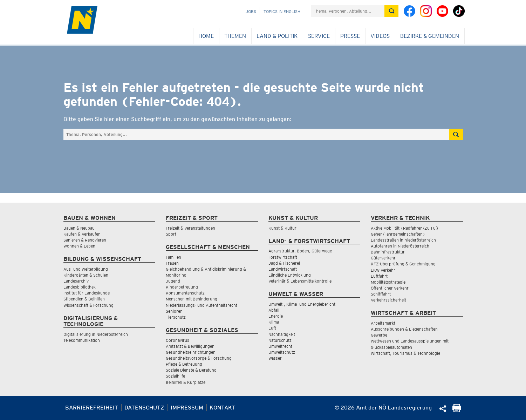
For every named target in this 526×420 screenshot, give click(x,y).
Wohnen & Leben (79, 246)
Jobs (251, 11)
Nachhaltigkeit (282, 334)
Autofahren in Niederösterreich (400, 246)
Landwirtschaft (283, 269)
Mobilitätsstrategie (388, 282)
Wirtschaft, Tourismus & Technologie (405, 353)
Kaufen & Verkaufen (82, 234)
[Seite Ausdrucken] (457, 410)
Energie (276, 316)
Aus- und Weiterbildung (86, 269)
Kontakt (222, 408)
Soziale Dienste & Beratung (191, 370)
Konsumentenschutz (185, 293)
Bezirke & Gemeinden (430, 36)
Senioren (174, 311)
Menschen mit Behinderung (192, 299)
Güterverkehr (383, 258)
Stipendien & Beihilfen (84, 299)
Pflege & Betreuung (184, 364)
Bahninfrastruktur (388, 252)
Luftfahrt (379, 276)
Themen (235, 36)
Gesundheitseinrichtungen (191, 352)
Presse (350, 36)
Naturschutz (280, 340)
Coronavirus (177, 340)
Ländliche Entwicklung (290, 275)
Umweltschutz (282, 352)
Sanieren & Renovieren (85, 240)
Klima (274, 322)
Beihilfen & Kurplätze (186, 382)
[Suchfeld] (348, 11)
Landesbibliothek (80, 287)
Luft (272, 328)
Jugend (173, 281)
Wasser (275, 358)
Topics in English (282, 11)
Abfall (274, 310)
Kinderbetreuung (182, 287)
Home (206, 36)
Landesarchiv (76, 281)
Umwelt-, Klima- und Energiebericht (302, 304)
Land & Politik (277, 36)
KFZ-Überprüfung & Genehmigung (403, 264)
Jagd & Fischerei (284, 263)
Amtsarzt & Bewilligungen (190, 346)
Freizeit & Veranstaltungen (190, 228)
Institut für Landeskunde (87, 293)
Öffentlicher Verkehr (390, 288)
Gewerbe (379, 335)
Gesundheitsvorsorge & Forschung (199, 358)
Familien (173, 257)
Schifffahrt (381, 294)
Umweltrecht (280, 346)
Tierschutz (176, 317)
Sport (171, 234)
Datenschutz (144, 408)
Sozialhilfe (175, 376)
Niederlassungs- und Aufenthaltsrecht (201, 305)
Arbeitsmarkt (383, 323)
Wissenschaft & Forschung (88, 305)
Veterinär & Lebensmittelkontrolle (300, 281)
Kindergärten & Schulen (86, 275)
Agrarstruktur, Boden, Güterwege (300, 251)
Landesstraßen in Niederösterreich (403, 240)
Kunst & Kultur (282, 228)
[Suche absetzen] (391, 11)
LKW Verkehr (383, 270)
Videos (380, 36)
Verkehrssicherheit (388, 300)
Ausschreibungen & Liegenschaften (404, 329)
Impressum (187, 408)
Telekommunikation (82, 340)
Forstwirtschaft (283, 257)
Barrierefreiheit (92, 408)
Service (319, 36)
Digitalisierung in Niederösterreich (96, 334)
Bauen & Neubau (79, 228)
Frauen (172, 263)
